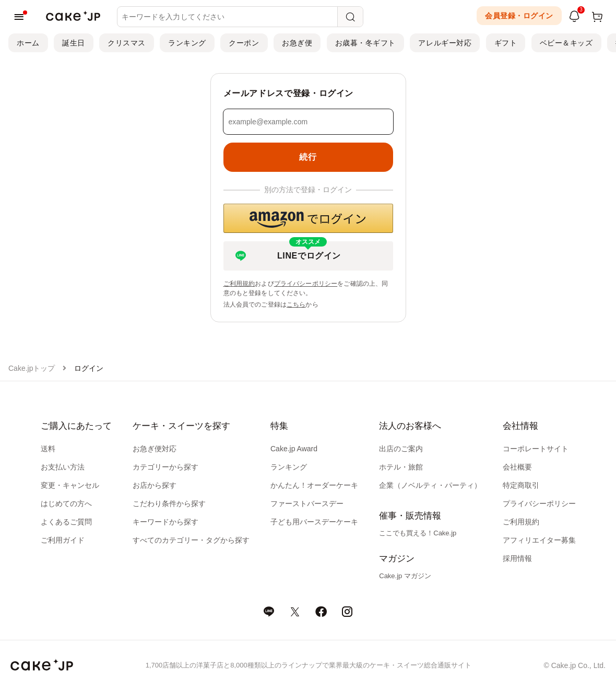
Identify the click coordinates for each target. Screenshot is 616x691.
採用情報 (517, 558)
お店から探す (155, 485)
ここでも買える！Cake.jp (418, 533)
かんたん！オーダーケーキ (314, 485)
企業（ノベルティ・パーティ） (430, 485)
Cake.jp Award (294, 449)
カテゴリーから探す (165, 467)
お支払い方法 (63, 467)
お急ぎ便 (297, 43)
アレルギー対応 (445, 43)
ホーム (28, 43)
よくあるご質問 (66, 522)
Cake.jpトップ (32, 368)
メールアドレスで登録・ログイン (289, 93)
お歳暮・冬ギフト (365, 43)
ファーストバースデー (307, 503)
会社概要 (517, 467)
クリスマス (127, 43)
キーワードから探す (165, 522)
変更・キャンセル (70, 485)
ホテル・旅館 (401, 467)
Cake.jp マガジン (405, 576)
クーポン (244, 43)
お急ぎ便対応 (155, 449)
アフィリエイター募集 (539, 540)
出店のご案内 (401, 449)
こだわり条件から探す (169, 503)
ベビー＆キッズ (566, 43)
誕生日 (74, 43)
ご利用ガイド (63, 540)
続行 (308, 157)
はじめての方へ (66, 503)
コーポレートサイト (536, 449)
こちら (296, 304)
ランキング (187, 43)
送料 (48, 449)
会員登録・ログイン (519, 16)
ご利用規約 (239, 284)
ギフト (506, 43)
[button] (308, 218)
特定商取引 (521, 485)
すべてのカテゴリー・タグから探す (191, 540)
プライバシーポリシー (306, 284)
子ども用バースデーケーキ (314, 522)
